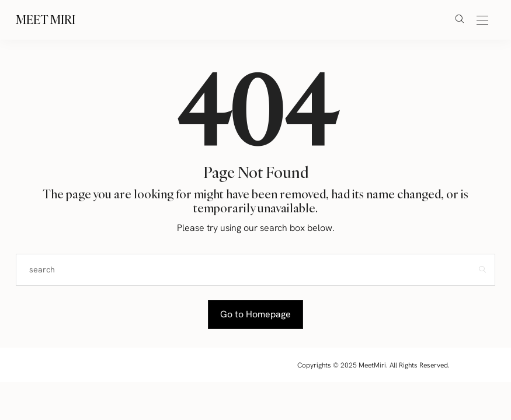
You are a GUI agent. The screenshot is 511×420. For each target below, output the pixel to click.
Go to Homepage (255, 314)
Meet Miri (46, 20)
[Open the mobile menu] (482, 21)
